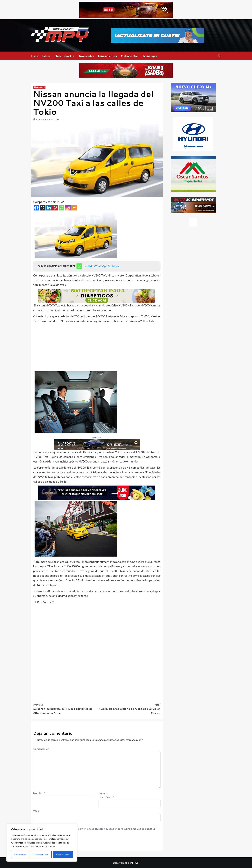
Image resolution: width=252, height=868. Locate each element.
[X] (43, 208)
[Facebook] (36, 208)
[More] (74, 208)
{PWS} (136, 863)
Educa (46, 56)
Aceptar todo (63, 855)
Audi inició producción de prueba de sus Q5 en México (129, 709)
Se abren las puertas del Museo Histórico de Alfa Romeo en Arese (65, 709)
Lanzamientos (107, 56)
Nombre (39, 793)
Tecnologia (150, 56)
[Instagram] (68, 208)
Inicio (35, 56)
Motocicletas (130, 56)
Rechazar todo (41, 855)
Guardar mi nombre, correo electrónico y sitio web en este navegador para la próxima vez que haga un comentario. (95, 831)
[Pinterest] (55, 208)
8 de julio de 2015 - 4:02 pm (48, 119)
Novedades (86, 56)
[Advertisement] (97, 348)
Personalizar (20, 855)
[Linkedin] (49, 208)
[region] (42, 843)
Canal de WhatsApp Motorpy (101, 266)
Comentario (41, 749)
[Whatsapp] (61, 208)
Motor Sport (65, 56)
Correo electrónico (106, 795)
